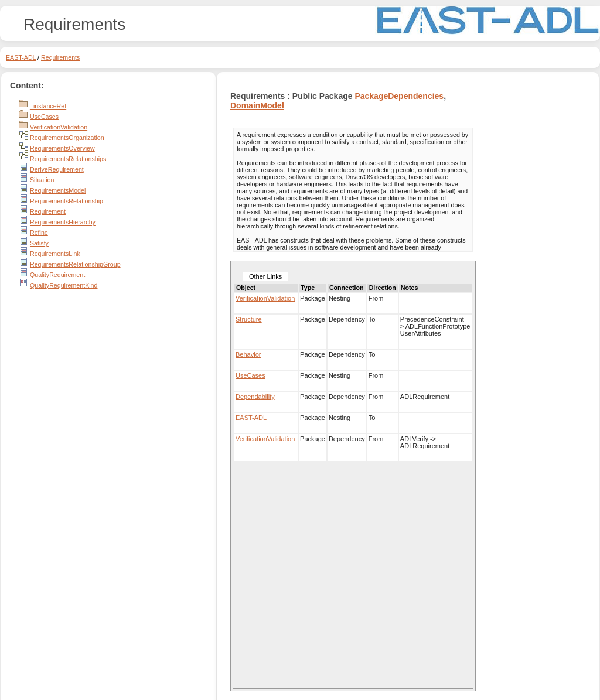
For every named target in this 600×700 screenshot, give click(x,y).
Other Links (265, 276)
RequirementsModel (58, 190)
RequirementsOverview (62, 148)
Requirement (48, 211)
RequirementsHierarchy (63, 222)
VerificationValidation (59, 127)
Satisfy (39, 243)
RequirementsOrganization (67, 138)
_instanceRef (48, 106)
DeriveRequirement (57, 169)
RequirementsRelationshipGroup (75, 264)
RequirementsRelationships (68, 159)
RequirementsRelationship (67, 201)
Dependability (255, 397)
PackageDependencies (399, 96)
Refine (39, 233)
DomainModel (257, 105)
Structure (249, 319)
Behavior (248, 354)
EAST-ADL (21, 57)
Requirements (60, 57)
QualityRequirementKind (64, 285)
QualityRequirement (57, 275)
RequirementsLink (55, 254)
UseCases (44, 117)
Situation (42, 180)
